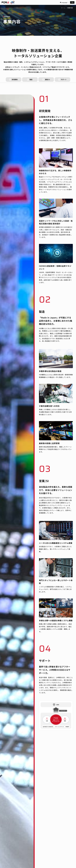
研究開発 (14, 79)
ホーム (63, 8)
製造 (30, 79)
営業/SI (46, 79)
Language (64, 2)
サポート (62, 79)
